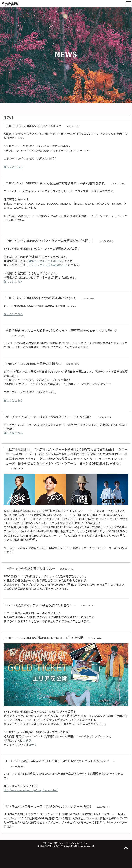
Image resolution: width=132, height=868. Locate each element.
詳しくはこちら (13, 167)
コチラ (27, 740)
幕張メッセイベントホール (45, 261)
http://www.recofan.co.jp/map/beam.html (31, 790)
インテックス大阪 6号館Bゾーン (48, 265)
